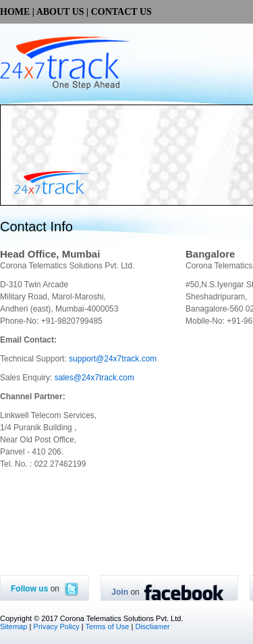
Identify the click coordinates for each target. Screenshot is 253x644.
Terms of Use (108, 626)
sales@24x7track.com (94, 378)
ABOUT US (60, 12)
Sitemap (13, 626)
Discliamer (152, 626)
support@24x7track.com (113, 359)
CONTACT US (121, 12)
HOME (15, 12)
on (45, 589)
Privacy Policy (56, 626)
